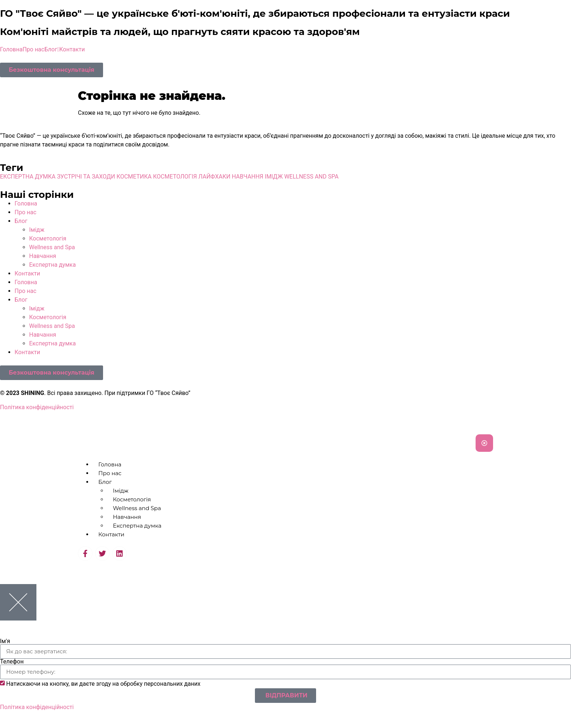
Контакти (72, 49)
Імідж (37, 230)
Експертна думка (52, 265)
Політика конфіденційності (37, 407)
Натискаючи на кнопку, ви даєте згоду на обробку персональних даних (103, 684)
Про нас (34, 49)
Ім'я (5, 641)
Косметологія (48, 238)
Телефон (12, 662)
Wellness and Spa (52, 247)
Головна (11, 49)
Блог (52, 49)
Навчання (43, 256)
